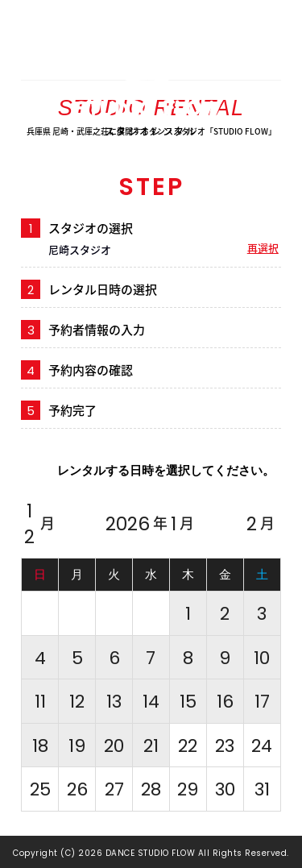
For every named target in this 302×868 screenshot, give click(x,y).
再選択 (263, 248)
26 (77, 789)
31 (262, 789)
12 (39, 524)
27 (114, 789)
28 (151, 789)
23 (225, 746)
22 (188, 746)
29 (188, 789)
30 (225, 789)
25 (40, 789)
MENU (281, 32)
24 (262, 746)
